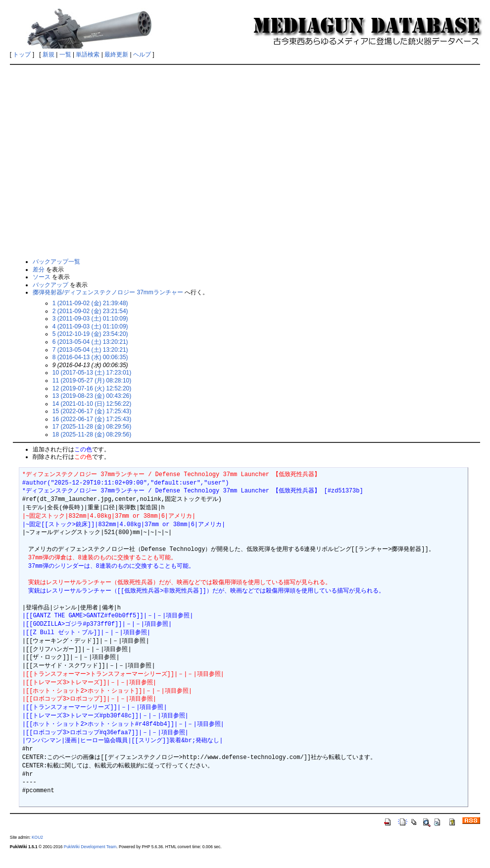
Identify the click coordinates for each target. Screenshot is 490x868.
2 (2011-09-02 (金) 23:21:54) (90, 311)
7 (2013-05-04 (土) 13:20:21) (90, 350)
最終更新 (116, 54)
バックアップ (50, 285)
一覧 (65, 54)
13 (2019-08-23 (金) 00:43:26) (92, 396)
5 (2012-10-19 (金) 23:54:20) (90, 334)
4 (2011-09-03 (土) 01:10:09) (90, 326)
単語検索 (88, 54)
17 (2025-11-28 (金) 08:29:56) (92, 427)
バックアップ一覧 (56, 262)
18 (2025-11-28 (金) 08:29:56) (92, 434)
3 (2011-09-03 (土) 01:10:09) (90, 319)
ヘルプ (142, 54)
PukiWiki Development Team (90, 847)
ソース (42, 277)
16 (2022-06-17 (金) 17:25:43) (92, 419)
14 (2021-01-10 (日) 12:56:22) (92, 404)
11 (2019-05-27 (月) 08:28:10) (92, 380)
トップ (22, 54)
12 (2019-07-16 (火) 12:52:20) (92, 388)
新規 (49, 54)
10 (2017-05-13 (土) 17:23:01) (92, 373)
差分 (39, 270)
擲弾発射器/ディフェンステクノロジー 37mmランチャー (108, 292)
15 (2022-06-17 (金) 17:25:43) (92, 411)
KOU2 (37, 837)
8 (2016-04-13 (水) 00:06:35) (90, 357)
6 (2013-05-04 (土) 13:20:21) (90, 342)
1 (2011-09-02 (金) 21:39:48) (90, 303)
